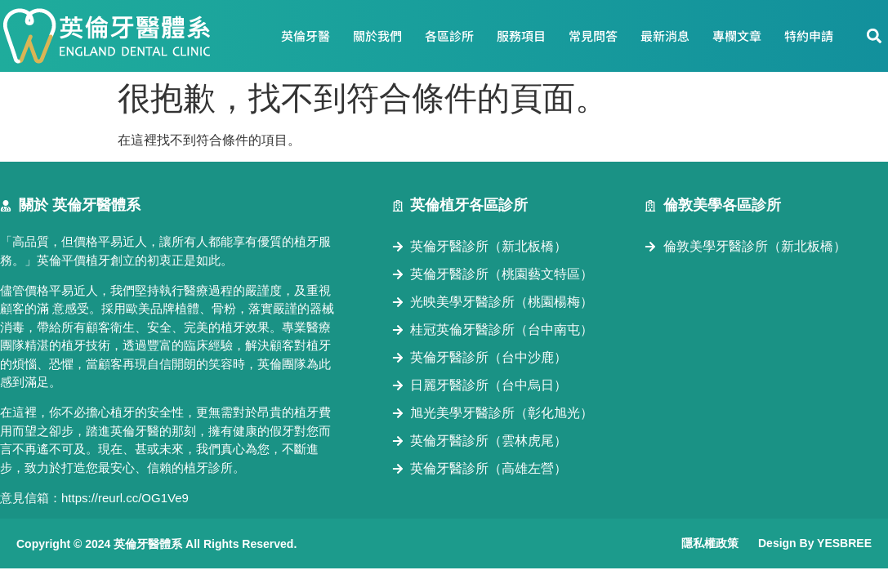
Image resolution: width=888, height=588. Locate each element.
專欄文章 (737, 36)
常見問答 (593, 36)
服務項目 (521, 36)
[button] (875, 36)
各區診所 (449, 36)
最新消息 (665, 36)
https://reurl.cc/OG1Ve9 (125, 498)
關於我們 (377, 36)
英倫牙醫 (306, 36)
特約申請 (809, 36)
